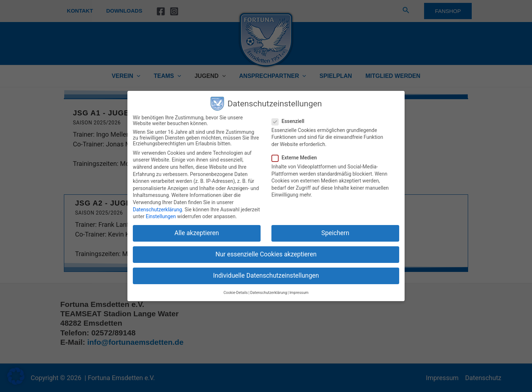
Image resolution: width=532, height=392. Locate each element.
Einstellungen (161, 216)
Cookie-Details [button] (236, 293)
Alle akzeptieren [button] (197, 233)
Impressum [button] (299, 293)
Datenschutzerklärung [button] (269, 293)
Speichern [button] (335, 233)
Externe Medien (296, 158)
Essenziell (290, 121)
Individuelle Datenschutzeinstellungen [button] (266, 276)
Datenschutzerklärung (157, 210)
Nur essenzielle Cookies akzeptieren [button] (266, 254)
